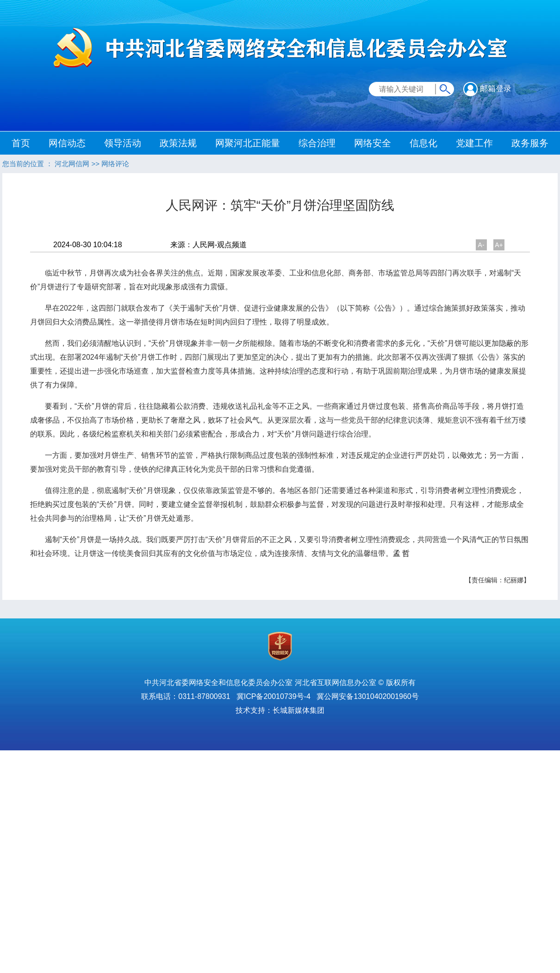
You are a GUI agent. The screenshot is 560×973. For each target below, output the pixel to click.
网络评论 (115, 164)
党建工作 (474, 143)
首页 (21, 143)
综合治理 (317, 143)
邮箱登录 (487, 89)
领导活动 (123, 143)
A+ (499, 245)
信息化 (423, 143)
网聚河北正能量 (248, 143)
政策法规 (178, 143)
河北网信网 (72, 164)
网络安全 (373, 143)
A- (481, 245)
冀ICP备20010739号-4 (274, 696)
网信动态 (67, 143)
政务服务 (530, 143)
